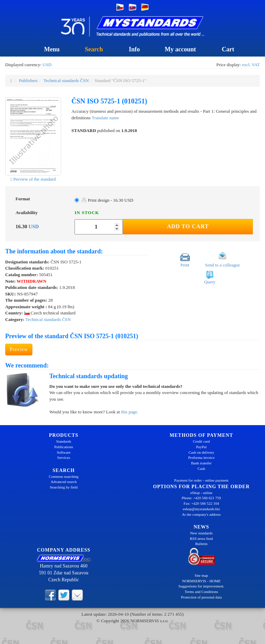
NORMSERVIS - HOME (202, 581)
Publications (63, 447)
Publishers (28, 80)
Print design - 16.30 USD (107, 200)
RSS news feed (201, 539)
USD (47, 65)
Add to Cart (188, 226)
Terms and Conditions (201, 592)
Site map (201, 575)
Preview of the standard (33, 179)
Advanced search (64, 482)
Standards (64, 441)
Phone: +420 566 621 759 (202, 498)
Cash (202, 469)
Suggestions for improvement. (201, 586)
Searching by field (64, 487)
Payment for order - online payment (201, 480)
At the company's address (201, 514)
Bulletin (201, 544)
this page (129, 412)
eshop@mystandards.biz (202, 509)
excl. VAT (251, 65)
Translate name (105, 118)
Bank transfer (202, 463)
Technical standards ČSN (66, 80)
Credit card (201, 441)
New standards (201, 533)
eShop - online (201, 493)
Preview (19, 349)
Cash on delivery (201, 452)
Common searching (64, 476)
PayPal (201, 447)
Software (64, 452)
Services (64, 457)
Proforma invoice (201, 457)
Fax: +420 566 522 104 (201, 503)
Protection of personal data (201, 597)
